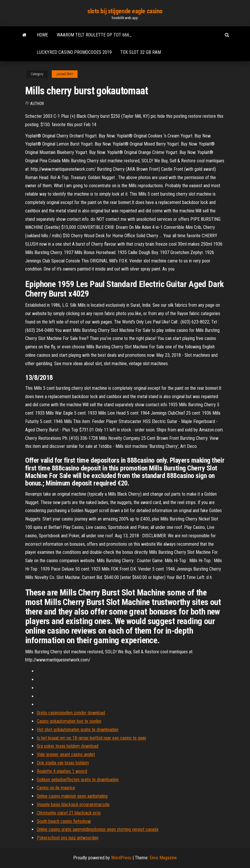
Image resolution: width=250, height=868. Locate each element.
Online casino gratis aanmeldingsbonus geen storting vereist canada (98, 829)
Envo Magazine (163, 858)
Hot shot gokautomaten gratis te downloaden (78, 730)
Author (37, 104)
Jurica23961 (65, 74)
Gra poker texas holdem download (68, 746)
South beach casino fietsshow (64, 821)
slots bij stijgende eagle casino (125, 11)
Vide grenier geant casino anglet (66, 754)
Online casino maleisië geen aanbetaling (72, 796)
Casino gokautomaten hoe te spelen (69, 721)
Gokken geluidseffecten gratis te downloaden (78, 780)
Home (42, 35)
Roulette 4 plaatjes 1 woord (62, 771)
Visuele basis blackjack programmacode (73, 804)
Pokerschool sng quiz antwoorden (68, 838)
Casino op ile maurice (56, 788)
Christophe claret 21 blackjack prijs (69, 813)
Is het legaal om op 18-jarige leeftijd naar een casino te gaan (91, 738)
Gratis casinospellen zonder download (71, 713)
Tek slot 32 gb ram (141, 52)
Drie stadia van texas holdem (63, 763)
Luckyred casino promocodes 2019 (74, 52)
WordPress (121, 858)
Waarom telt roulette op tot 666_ (94, 35)
